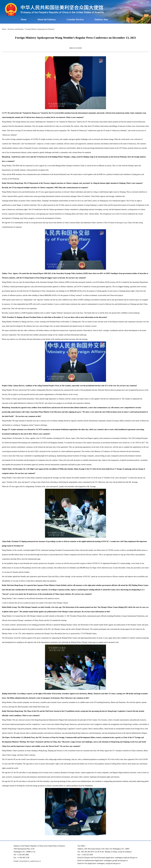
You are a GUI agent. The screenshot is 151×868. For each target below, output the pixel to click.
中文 (148, 2)
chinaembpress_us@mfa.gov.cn (30, 861)
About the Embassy (47, 19)
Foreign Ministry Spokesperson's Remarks (40, 29)
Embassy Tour (101, 19)
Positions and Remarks (16, 29)
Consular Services (75, 19)
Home (24, 19)
